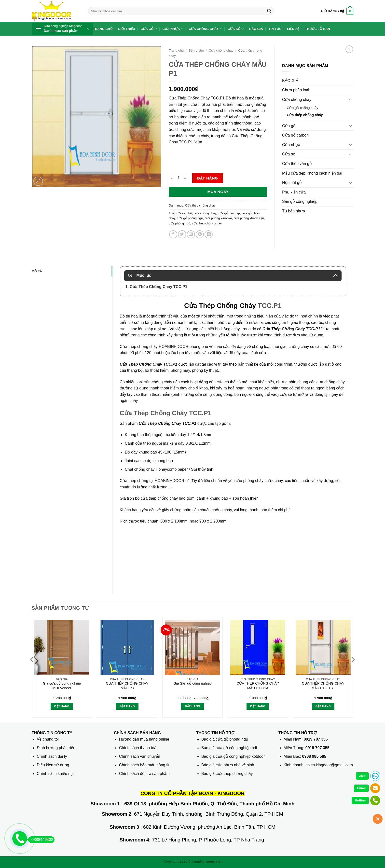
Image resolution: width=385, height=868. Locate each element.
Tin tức (275, 29)
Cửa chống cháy (206, 29)
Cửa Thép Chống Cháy (220, 306)
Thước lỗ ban (317, 29)
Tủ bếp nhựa (294, 211)
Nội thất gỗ (292, 183)
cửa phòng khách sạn (249, 218)
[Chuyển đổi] (350, 100)
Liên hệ (293, 29)
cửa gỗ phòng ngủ (190, 218)
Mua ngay (218, 192)
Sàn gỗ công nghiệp (300, 201)
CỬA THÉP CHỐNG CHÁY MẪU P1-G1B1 (323, 686)
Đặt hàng (207, 178)
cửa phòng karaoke (218, 218)
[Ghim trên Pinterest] (200, 234)
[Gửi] (269, 11)
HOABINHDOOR (173, 347)
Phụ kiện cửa (294, 192)
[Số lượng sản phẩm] (179, 178)
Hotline (360, 800)
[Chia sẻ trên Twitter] (182, 234)
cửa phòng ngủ (179, 223)
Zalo (362, 776)
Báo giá (256, 29)
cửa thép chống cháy (207, 223)
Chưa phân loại (296, 90)
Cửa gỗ (149, 29)
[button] (337, 11)
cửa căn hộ (184, 213)
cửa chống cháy (205, 213)
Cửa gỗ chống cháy (302, 108)
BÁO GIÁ (290, 81)
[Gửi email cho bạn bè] (191, 234)
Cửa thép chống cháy (200, 205)
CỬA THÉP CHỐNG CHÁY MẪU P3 (127, 686)
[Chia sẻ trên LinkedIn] (209, 234)
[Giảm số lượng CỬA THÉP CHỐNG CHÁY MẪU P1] (172, 178)
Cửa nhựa (173, 29)
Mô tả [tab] (37, 271)
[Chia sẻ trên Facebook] (173, 234)
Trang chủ (103, 29)
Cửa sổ (236, 29)
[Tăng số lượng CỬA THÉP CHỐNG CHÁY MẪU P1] (185, 178)
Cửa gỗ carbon (295, 135)
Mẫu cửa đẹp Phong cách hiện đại (312, 173)
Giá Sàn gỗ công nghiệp (192, 683)
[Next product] (349, 49)
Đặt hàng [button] (62, 706)
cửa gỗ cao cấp (229, 213)
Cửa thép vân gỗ (297, 164)
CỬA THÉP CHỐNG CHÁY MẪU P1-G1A (258, 686)
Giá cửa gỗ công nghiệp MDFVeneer (62, 686)
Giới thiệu (126, 29)
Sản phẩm (196, 50)
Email (361, 788)
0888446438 (41, 840)
